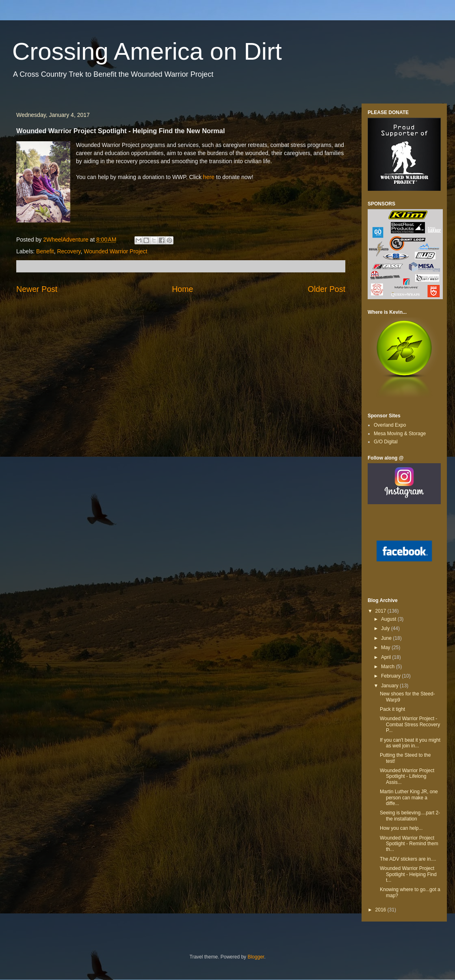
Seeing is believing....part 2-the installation (410, 816)
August (389, 619)
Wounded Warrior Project (115, 251)
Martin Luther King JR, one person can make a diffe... (409, 798)
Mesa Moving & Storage (400, 434)
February (391, 676)
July (386, 628)
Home (182, 289)
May (386, 648)
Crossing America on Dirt (147, 51)
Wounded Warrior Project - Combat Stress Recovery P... (410, 724)
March (389, 667)
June (387, 638)
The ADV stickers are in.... (408, 859)
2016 (381, 910)
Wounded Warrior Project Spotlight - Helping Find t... (408, 874)
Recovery (69, 251)
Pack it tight (392, 709)
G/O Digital (386, 442)
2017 (381, 611)
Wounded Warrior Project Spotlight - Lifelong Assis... (407, 776)
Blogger (256, 957)
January (390, 686)
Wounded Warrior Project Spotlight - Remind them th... (409, 844)
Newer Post (37, 289)
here (209, 177)
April (387, 657)
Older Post (326, 289)
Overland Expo (390, 425)
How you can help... (401, 828)
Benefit (45, 251)
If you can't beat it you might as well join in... (410, 743)
